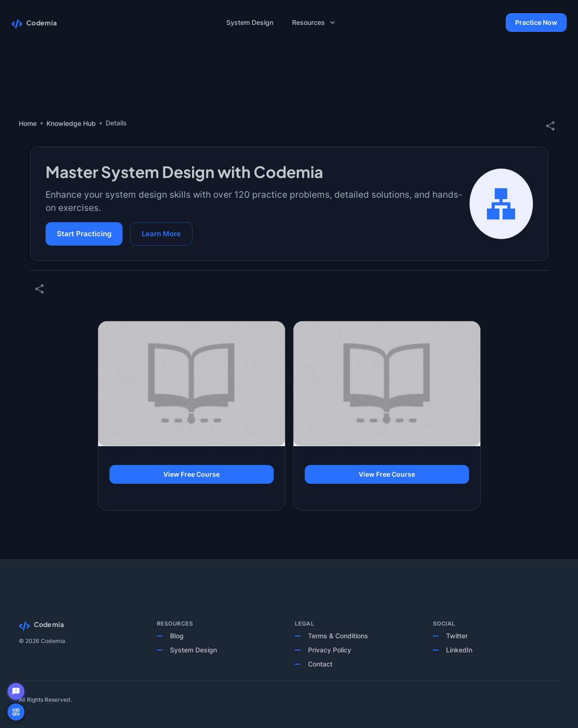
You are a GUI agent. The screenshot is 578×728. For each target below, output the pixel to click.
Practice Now (536, 23)
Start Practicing (84, 234)
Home (28, 123)
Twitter (457, 636)
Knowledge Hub (71, 123)
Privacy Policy (330, 650)
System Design (193, 650)
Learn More (161, 234)
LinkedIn (459, 650)
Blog (177, 636)
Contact (320, 664)
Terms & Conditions (338, 636)
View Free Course (192, 475)
